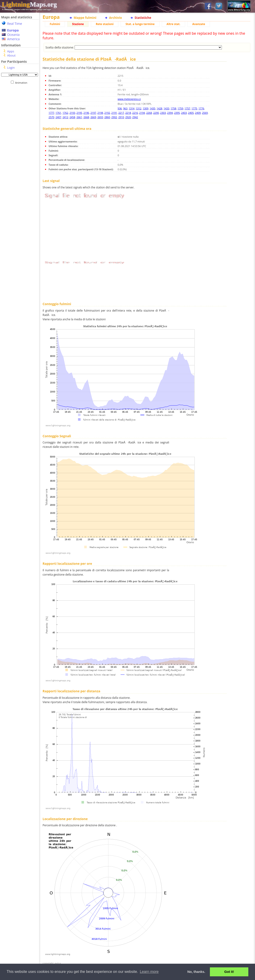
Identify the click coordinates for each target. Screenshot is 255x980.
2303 (163, 113)
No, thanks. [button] (196, 972)
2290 (156, 113)
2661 (79, 117)
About (11, 55)
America (13, 39)
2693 (100, 117)
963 (125, 108)
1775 (194, 108)
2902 (114, 117)
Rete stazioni (105, 24)
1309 (146, 108)
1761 (58, 113)
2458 (72, 117)
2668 (86, 117)
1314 (132, 108)
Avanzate (199, 24)
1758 (173, 108)
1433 (167, 108)
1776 (201, 108)
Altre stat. (174, 24)
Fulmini (55, 24)
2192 (107, 113)
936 (120, 108)
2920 (128, 117)
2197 (93, 113)
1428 (160, 108)
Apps (11, 51)
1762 (65, 113)
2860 (107, 117)
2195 (79, 113)
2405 (191, 113)
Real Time (15, 24)
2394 (170, 113)
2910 (121, 117)
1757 (187, 108)
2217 (121, 113)
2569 (205, 113)
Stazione (78, 24)
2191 (114, 113)
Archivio (116, 18)
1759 (180, 108)
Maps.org (29, 4)
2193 (72, 113)
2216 (135, 113)
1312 (139, 108)
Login (11, 68)
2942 (135, 117)
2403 (184, 113)
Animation (22, 83)
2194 (142, 113)
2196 (86, 113)
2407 (58, 117)
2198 (100, 113)
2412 (65, 117)
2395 (177, 113)
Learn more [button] (149, 972)
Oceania (13, 35)
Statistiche (143, 18)
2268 (149, 113)
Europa (13, 30)
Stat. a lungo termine (140, 24)
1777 (51, 113)
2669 (93, 117)
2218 (128, 113)
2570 (51, 117)
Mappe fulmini (85, 18)
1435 (152, 108)
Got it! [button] (229, 972)
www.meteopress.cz (129, 99)
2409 (198, 113)
